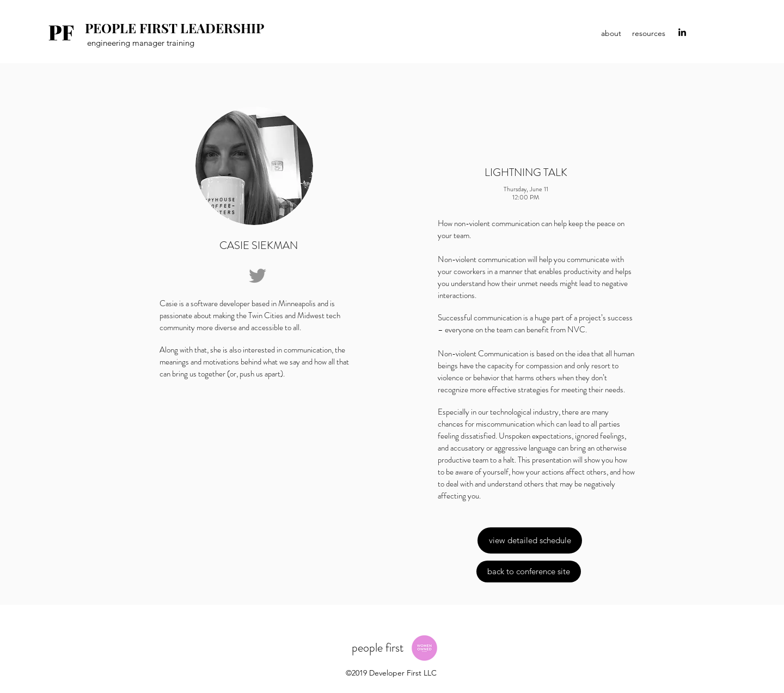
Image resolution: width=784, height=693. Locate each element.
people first (379, 648)
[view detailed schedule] (530, 540)
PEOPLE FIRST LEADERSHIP (174, 28)
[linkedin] (682, 32)
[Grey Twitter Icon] (258, 276)
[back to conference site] (529, 572)
